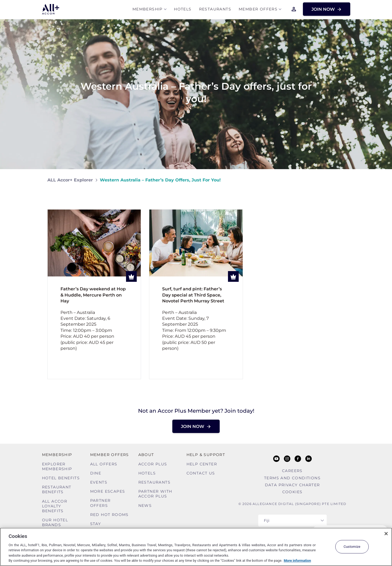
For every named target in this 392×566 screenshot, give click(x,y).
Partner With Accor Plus (155, 494)
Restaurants (215, 10)
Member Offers (258, 10)
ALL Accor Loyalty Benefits (55, 506)
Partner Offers (100, 503)
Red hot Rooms (109, 515)
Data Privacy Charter (292, 485)
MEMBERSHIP (148, 10)
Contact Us (201, 473)
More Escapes (108, 491)
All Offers (104, 464)
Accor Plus (153, 464)
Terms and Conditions (292, 478)
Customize (352, 547)
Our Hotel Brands (55, 522)
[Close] (386, 534)
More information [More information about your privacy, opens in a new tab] (297, 561)
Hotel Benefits (61, 478)
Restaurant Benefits (57, 489)
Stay (96, 524)
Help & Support (206, 455)
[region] (196, 547)
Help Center (202, 464)
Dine (96, 473)
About (146, 455)
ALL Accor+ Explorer (70, 180)
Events (99, 482)
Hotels (183, 10)
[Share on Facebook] (339, 180)
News (145, 506)
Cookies (292, 492)
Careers (292, 471)
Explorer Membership (57, 466)
